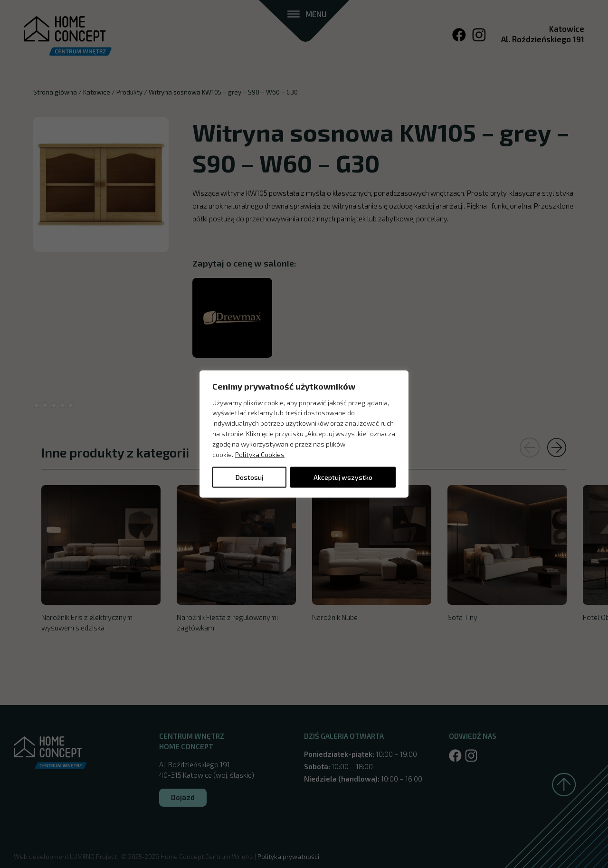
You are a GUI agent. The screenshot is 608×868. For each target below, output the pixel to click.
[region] (304, 434)
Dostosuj (249, 477)
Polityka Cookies (260, 454)
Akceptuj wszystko (343, 477)
